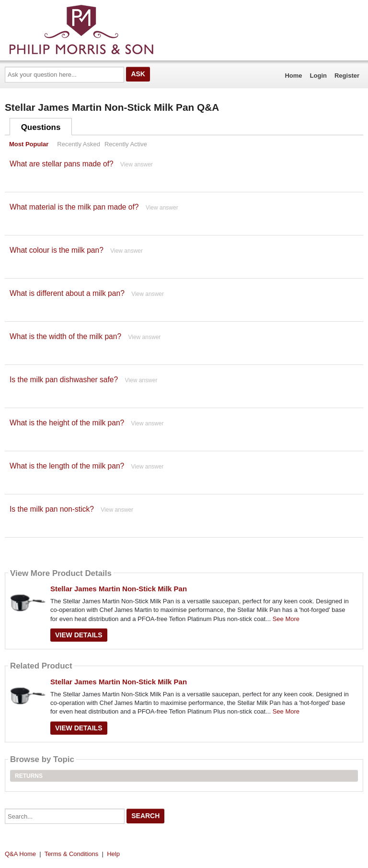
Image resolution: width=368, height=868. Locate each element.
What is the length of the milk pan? (67, 466)
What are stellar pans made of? (62, 164)
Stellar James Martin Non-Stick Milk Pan (119, 589)
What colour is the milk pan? (57, 250)
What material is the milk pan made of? (74, 207)
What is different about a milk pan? (67, 293)
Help (113, 854)
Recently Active (126, 144)
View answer (137, 164)
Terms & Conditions (72, 854)
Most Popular (29, 144)
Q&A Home (20, 854)
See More (286, 619)
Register (347, 76)
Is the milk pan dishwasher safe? (64, 380)
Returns (29, 776)
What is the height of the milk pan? (67, 423)
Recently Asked (79, 144)
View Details (79, 635)
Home (293, 76)
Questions (41, 127)
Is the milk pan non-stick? (52, 509)
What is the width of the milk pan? (65, 336)
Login (318, 76)
